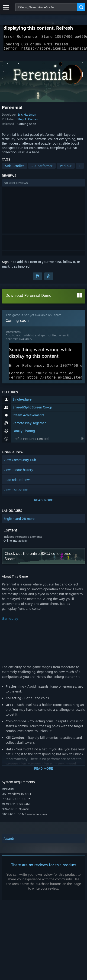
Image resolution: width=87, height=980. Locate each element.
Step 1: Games (27, 122)
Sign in (7, 264)
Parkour (66, 169)
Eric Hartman (27, 117)
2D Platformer (42, 169)
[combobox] (46, 7)
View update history (18, 475)
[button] (44, 186)
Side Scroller (14, 169)
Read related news (17, 485)
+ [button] (80, 169)
